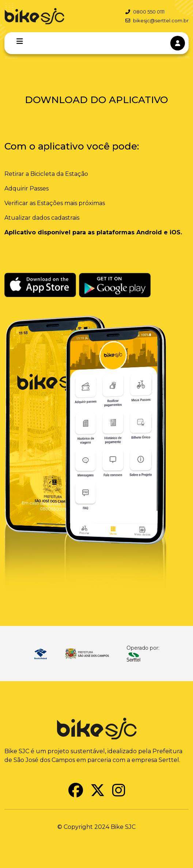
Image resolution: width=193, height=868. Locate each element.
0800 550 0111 (145, 12)
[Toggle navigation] (20, 41)
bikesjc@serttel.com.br (157, 20)
